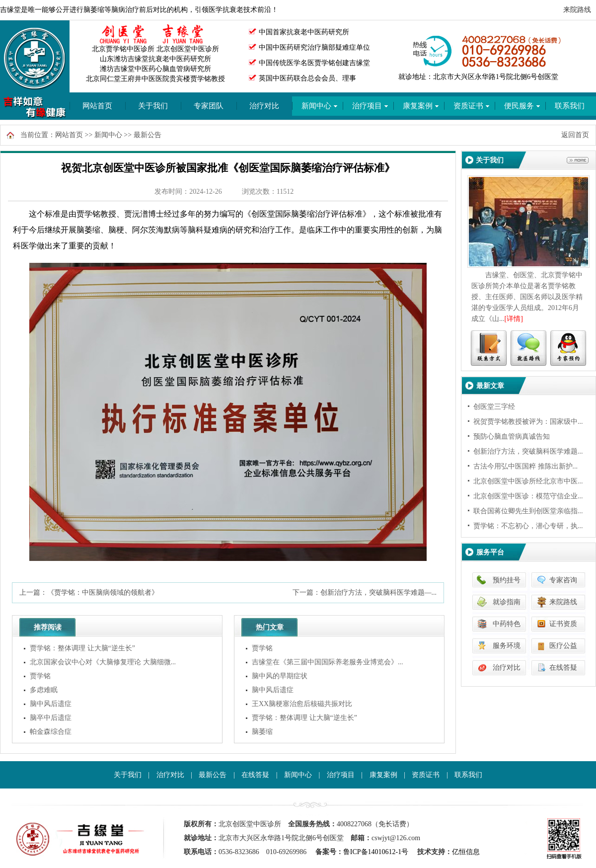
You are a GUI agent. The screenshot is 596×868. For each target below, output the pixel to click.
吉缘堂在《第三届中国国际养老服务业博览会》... (328, 662)
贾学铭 (40, 676)
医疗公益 (563, 646)
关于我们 (153, 106)
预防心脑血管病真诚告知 (512, 436)
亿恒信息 (466, 852)
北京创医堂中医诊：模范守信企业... (528, 496)
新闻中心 (108, 135)
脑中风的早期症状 (280, 676)
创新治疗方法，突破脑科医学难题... (528, 451)
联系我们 (468, 775)
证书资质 (563, 624)
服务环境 (507, 646)
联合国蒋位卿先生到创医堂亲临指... (528, 511)
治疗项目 (341, 775)
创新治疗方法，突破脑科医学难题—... (379, 592)
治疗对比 (264, 106)
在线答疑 (563, 668)
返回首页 (575, 135)
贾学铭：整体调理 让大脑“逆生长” (82, 648)
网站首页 (97, 106)
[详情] (514, 319)
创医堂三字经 (494, 407)
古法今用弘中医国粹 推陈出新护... (525, 466)
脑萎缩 (262, 732)
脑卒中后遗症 (51, 718)
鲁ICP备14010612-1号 (376, 852)
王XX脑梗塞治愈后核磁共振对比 (302, 704)
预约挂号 (507, 580)
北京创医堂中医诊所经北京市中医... (528, 481)
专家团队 (209, 106)
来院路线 (577, 10)
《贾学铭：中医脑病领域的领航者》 (103, 592)
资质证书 (426, 775)
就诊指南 (507, 602)
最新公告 (148, 135)
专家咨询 (563, 580)
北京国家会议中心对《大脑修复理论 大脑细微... (103, 662)
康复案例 (383, 775)
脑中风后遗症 (51, 704)
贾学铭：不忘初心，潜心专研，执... (528, 526)
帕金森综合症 (51, 732)
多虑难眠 (44, 690)
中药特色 (507, 624)
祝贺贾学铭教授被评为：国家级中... (528, 422)
